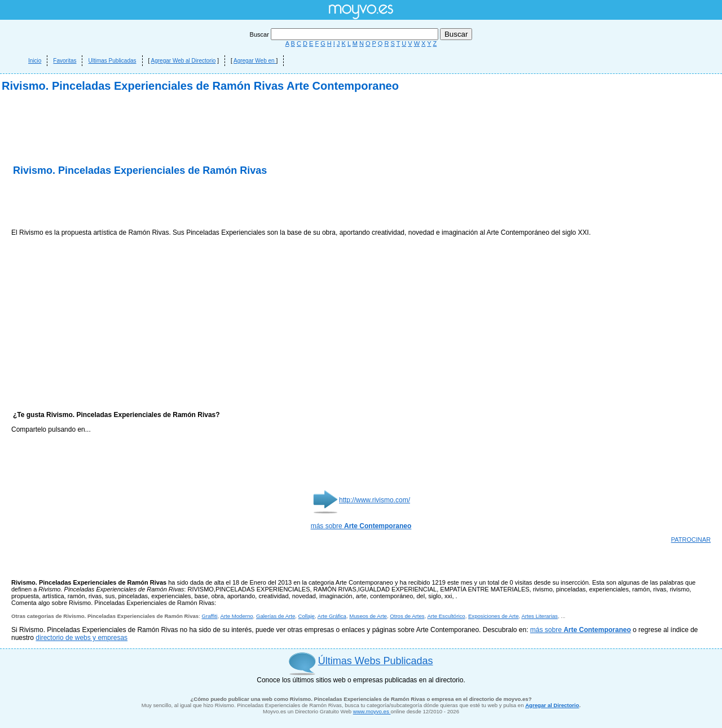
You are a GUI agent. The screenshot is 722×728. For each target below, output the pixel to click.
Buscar (345, 34)
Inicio (35, 61)
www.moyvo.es (372, 711)
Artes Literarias (540, 616)
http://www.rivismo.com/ (375, 500)
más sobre (361, 526)
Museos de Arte (368, 616)
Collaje (307, 616)
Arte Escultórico (446, 616)
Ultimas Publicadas (112, 61)
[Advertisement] (143, 203)
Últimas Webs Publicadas (376, 661)
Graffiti (210, 616)
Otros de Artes (407, 616)
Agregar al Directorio (552, 705)
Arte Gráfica (332, 616)
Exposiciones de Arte (494, 616)
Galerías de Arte (276, 616)
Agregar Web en (255, 61)
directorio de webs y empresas (82, 638)
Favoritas (65, 61)
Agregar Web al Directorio (184, 61)
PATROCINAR (691, 540)
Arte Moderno (236, 616)
